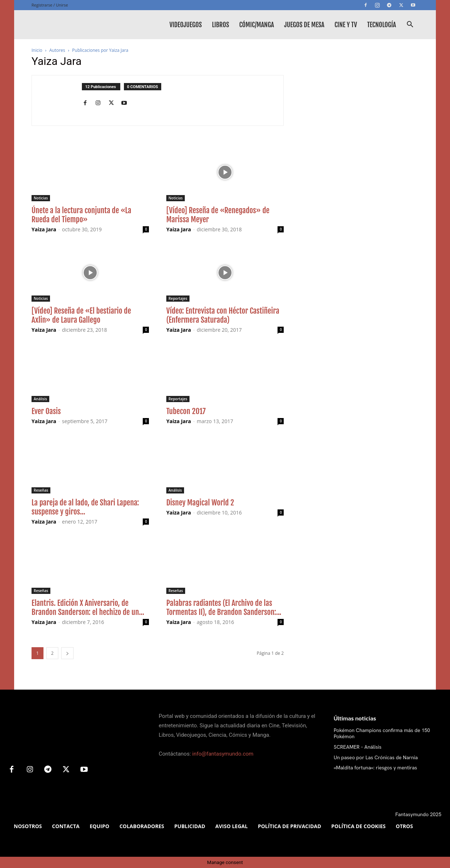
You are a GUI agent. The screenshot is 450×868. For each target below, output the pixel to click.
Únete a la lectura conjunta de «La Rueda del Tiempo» (81, 215)
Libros (220, 25)
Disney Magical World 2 (200, 503)
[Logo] (86, 25)
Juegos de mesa (304, 25)
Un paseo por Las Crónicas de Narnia (376, 757)
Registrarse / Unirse (50, 5)
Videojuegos (186, 25)
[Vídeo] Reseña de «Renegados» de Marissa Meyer (218, 215)
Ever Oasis (46, 411)
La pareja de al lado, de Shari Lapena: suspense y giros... (85, 507)
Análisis (40, 399)
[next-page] (67, 653)
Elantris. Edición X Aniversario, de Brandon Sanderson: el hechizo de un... (88, 607)
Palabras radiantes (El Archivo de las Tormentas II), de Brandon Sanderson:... (224, 607)
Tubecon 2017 (186, 411)
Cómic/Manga (257, 25)
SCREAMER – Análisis (358, 747)
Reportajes (178, 298)
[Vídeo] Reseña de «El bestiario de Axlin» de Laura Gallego (81, 315)
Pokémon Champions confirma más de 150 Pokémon (382, 733)
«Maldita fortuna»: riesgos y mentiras (375, 768)
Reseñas (41, 490)
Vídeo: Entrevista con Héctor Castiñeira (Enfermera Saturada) (223, 315)
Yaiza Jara (44, 229)
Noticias (41, 198)
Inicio (37, 50)
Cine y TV (346, 25)
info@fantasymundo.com (223, 754)
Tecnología (382, 25)
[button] (410, 25)
